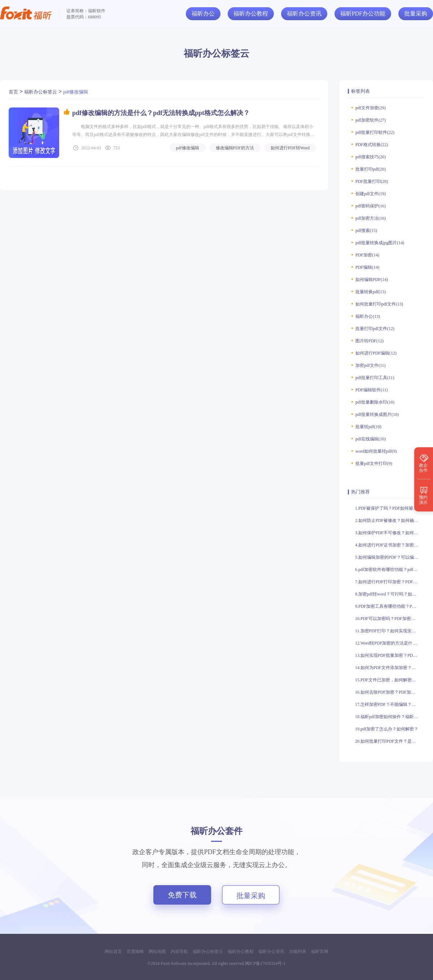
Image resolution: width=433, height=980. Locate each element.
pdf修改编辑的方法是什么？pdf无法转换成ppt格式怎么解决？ (161, 113)
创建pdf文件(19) (371, 194)
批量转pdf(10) (368, 427)
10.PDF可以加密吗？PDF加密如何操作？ (390, 619)
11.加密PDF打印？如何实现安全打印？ (390, 631)
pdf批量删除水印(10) (375, 402)
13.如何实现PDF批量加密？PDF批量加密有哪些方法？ (390, 655)
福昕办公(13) (368, 316)
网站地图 (157, 952)
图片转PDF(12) (369, 341)
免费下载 (182, 895)
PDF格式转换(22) (372, 145)
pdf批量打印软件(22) (375, 132)
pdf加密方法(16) (371, 218)
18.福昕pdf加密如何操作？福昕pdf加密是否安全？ (390, 717)
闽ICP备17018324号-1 (265, 963)
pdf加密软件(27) (371, 120)
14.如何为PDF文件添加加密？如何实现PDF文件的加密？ (390, 668)
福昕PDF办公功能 (363, 14)
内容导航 (179, 952)
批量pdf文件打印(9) (374, 463)
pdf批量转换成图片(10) (377, 414)
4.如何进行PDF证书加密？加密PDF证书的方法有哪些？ (390, 545)
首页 (13, 92)
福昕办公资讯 (304, 14)
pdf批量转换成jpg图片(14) (380, 243)
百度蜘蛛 (135, 952)
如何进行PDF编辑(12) (376, 353)
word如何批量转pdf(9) (376, 451)
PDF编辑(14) (367, 267)
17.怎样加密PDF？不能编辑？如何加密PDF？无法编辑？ (390, 704)
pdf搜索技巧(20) (371, 157)
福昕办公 (203, 14)
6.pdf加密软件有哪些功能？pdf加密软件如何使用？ (390, 570)
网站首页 (113, 952)
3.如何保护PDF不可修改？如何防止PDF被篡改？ (390, 533)
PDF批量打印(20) (372, 181)
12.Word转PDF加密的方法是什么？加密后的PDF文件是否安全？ (390, 643)
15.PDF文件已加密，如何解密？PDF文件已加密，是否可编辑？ (390, 680)
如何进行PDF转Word (290, 148)
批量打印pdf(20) (371, 169)
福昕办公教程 (251, 14)
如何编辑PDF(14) (372, 280)
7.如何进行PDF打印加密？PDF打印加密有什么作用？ (390, 582)
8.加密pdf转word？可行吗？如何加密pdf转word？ (390, 594)
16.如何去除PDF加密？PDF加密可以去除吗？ (390, 692)
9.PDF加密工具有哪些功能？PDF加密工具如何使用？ (390, 606)
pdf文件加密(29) (371, 108)
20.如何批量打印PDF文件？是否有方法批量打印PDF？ (390, 741)
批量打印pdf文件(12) (375, 329)
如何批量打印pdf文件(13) (379, 304)
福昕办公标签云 (41, 92)
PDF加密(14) (367, 255)
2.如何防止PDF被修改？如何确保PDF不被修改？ (390, 520)
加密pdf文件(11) (371, 365)
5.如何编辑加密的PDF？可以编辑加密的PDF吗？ (390, 557)
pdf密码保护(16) (371, 206)
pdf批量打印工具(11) (375, 378)
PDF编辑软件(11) (372, 390)
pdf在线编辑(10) (371, 439)
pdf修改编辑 (76, 92)
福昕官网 (320, 952)
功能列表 (298, 952)
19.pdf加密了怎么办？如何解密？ (387, 729)
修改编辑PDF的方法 (235, 148)
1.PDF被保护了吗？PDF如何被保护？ (390, 508)
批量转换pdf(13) (371, 292)
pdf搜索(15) (366, 230)
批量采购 (251, 896)
